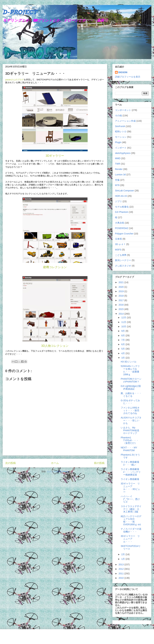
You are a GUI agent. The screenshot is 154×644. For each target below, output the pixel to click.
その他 (118, 115)
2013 (121, 565)
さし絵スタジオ (123, 266)
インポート (121, 148)
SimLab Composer (125, 191)
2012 (121, 569)
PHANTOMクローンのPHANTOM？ (131, 380)
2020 (121, 287)
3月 (123, 358)
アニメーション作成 (125, 121)
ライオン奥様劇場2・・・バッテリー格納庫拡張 (131, 472)
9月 (123, 331)
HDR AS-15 (121, 196)
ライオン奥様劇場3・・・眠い (130, 463)
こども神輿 (121, 255)
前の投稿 (99, 463)
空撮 (117, 180)
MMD (118, 158)
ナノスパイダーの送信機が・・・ (131, 530)
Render (119, 169)
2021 (121, 282)
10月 (124, 326)
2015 (121, 309)
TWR (118, 164)
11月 (124, 322)
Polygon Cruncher (124, 234)
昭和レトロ (121, 132)
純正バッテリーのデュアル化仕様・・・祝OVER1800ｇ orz (131, 520)
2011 (121, 573)
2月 (123, 554)
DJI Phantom (122, 212)
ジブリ (118, 201)
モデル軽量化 (122, 207)
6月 (123, 344)
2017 (121, 300)
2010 (121, 578)
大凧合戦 (120, 223)
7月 (123, 340)
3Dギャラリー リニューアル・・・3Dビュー (130, 488)
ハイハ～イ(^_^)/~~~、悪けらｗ (130, 499)
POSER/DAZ (122, 228)
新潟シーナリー (123, 260)
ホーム (55, 463)
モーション (121, 137)
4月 (123, 353)
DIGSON (123, 72)
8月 (123, 335)
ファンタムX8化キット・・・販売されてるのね (130, 410)
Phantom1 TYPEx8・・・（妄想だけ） (130, 440)
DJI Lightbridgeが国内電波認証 (131, 387)
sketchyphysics (123, 153)
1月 (123, 559)
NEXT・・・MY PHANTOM (129, 449)
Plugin (118, 142)
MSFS (118, 250)
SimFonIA (120, 126)
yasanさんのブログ (14, 80)
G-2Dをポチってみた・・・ (130, 402)
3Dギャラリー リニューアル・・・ (130, 539)
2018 (121, 296)
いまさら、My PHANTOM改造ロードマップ (130, 430)
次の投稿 (10, 463)
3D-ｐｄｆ (120, 244)
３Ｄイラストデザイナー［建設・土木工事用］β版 (131, 509)
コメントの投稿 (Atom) (58, 472)
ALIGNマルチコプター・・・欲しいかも (131, 420)
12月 (124, 318)
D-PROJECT (20, 12)
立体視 (118, 239)
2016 (121, 305)
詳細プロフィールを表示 (128, 77)
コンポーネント (123, 110)
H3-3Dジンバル (129, 362)
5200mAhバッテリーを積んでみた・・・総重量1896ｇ (130, 370)
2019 (121, 291)
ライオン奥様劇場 (130, 479)
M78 (117, 185)
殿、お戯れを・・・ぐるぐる (131, 395)
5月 (123, 349)
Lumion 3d (120, 175)
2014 (121, 314)
